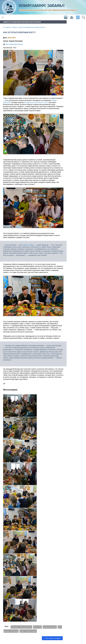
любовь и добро (28, 245)
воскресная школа (50, 627)
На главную (7, 27)
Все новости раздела (52, 638)
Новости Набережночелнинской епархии (32, 27)
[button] (83, 17)
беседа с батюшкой (11, 631)
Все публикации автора (14, 44)
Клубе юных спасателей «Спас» (37, 102)
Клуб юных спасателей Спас (21, 627)
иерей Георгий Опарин (28, 631)
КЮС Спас (37, 627)
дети (60, 627)
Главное (15, 27)
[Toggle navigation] (3, 17)
